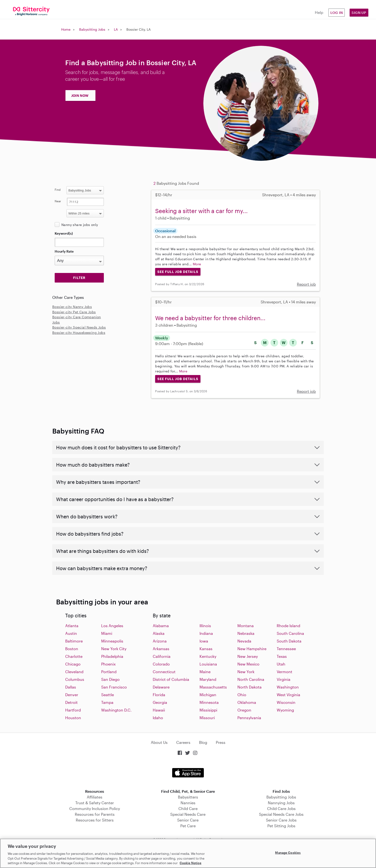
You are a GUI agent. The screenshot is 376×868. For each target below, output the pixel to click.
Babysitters (188, 797)
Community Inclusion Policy (95, 808)
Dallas (71, 687)
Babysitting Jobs (92, 29)
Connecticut (164, 672)
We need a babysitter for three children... (210, 318)
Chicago (73, 664)
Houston (73, 718)
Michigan (208, 695)
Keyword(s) (64, 233)
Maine (205, 672)
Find (58, 190)
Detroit (71, 702)
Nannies (188, 803)
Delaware (161, 687)
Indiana (206, 633)
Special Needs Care (188, 814)
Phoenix (108, 664)
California (162, 656)
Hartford (73, 710)
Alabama (161, 626)
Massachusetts (213, 687)
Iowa (204, 641)
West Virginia (288, 695)
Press (221, 742)
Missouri (207, 718)
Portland (109, 672)
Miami (107, 633)
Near (58, 201)
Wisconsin (286, 702)
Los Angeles (112, 626)
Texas (282, 656)
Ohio (242, 695)
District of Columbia (171, 679)
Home (66, 29)
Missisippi (208, 710)
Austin (71, 633)
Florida (159, 695)
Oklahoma (247, 702)
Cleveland (74, 672)
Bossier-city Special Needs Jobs (79, 327)
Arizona (160, 641)
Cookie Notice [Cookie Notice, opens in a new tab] (191, 863)
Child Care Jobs (281, 808)
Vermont (285, 672)
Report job (306, 284)
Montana (246, 626)
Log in (337, 13)
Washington (288, 687)
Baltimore (74, 641)
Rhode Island (288, 626)
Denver (72, 695)
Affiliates (95, 797)
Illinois (205, 626)
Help (319, 12)
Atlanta (72, 626)
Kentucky (208, 656)
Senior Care (188, 820)
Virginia (284, 679)
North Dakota (250, 687)
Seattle (108, 695)
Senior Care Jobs (281, 820)
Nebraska (246, 633)
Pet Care (188, 826)
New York (246, 672)
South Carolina (290, 633)
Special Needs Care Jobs (281, 814)
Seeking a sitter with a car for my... (201, 211)
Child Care (188, 808)
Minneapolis (112, 641)
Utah (281, 664)
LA (116, 29)
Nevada (244, 641)
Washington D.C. (116, 710)
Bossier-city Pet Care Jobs (74, 312)
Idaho (158, 718)
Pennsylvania (249, 718)
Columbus (75, 679)
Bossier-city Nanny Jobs (72, 307)
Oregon (244, 710)
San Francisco (114, 687)
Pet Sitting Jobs (281, 826)
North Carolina (251, 679)
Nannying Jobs (281, 803)
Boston (72, 649)
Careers (183, 742)
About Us (159, 742)
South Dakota (289, 641)
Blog (203, 742)
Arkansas (161, 649)
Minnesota (209, 702)
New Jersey (248, 656)
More (197, 264)
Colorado (161, 664)
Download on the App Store (188, 773)
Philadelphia (112, 656)
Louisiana (208, 664)
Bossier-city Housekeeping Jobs (79, 333)
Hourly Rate (64, 251)
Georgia (160, 702)
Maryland (208, 679)
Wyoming (285, 710)
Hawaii (159, 710)
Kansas (206, 649)
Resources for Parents (95, 814)
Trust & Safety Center (95, 803)
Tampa (107, 702)
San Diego (110, 679)
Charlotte (74, 656)
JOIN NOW (80, 95)
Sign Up (359, 13)
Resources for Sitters (95, 820)
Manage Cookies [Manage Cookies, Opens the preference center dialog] (288, 853)
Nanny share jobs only (80, 225)
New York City (114, 649)
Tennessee (286, 649)
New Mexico (248, 664)
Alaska (159, 633)
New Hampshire (252, 649)
